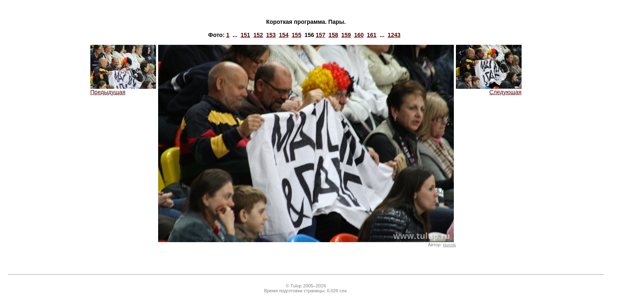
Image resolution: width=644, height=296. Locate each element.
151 (245, 35)
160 (359, 35)
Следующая (489, 89)
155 (296, 35)
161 (371, 35)
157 (321, 35)
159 (346, 35)
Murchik (449, 245)
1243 (394, 35)
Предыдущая (123, 89)
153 (271, 35)
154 (284, 35)
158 (333, 35)
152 (258, 35)
